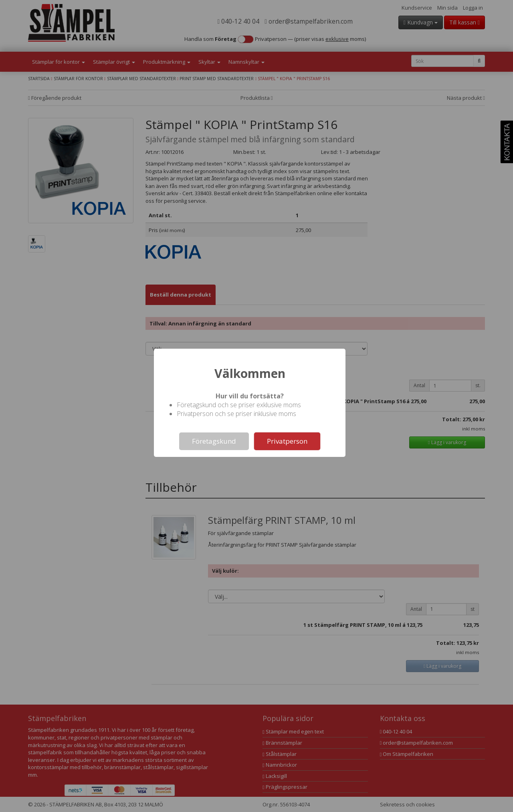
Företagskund (214, 441)
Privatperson (287, 441)
